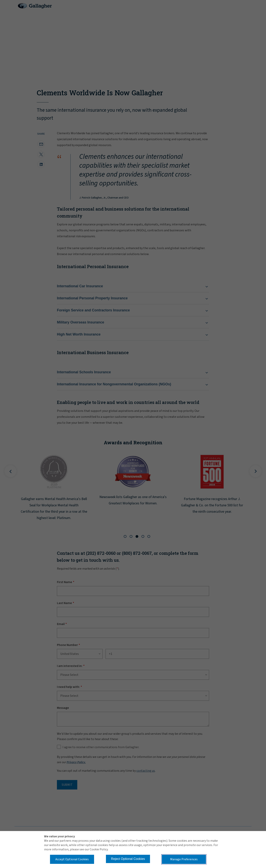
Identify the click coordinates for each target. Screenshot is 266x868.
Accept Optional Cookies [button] (72, 859)
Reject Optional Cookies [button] (128, 859)
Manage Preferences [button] (184, 859)
